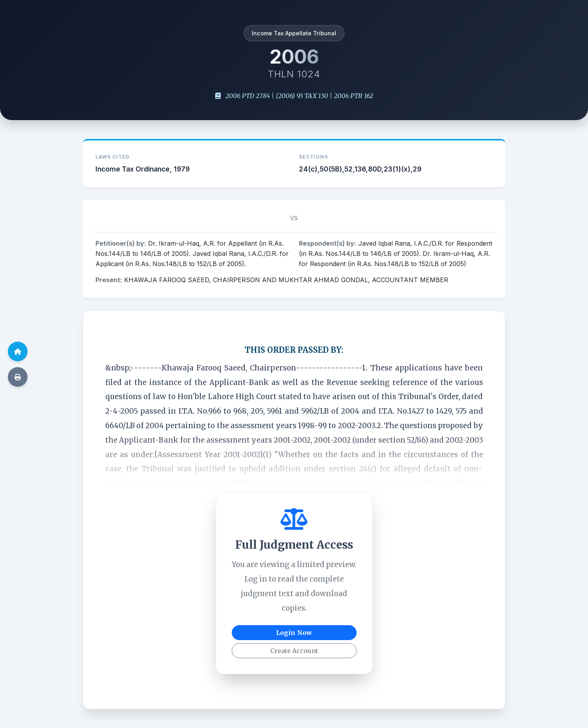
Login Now (294, 633)
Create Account (294, 651)
